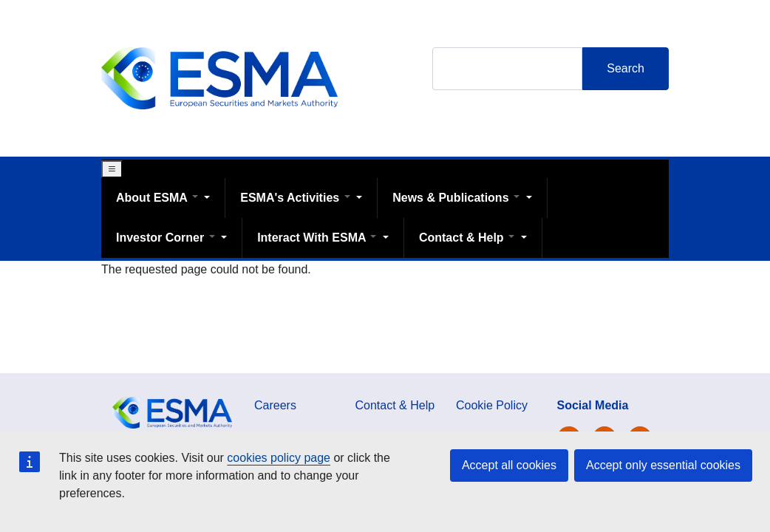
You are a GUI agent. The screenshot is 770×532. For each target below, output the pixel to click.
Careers (275, 405)
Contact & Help (395, 405)
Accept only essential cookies (663, 465)
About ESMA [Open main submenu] (159, 198)
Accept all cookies (509, 465)
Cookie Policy (492, 405)
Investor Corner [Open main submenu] (167, 238)
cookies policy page (279, 458)
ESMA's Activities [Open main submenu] (297, 198)
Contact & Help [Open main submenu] (469, 238)
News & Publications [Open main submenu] (457, 198)
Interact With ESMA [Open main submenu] (318, 238)
